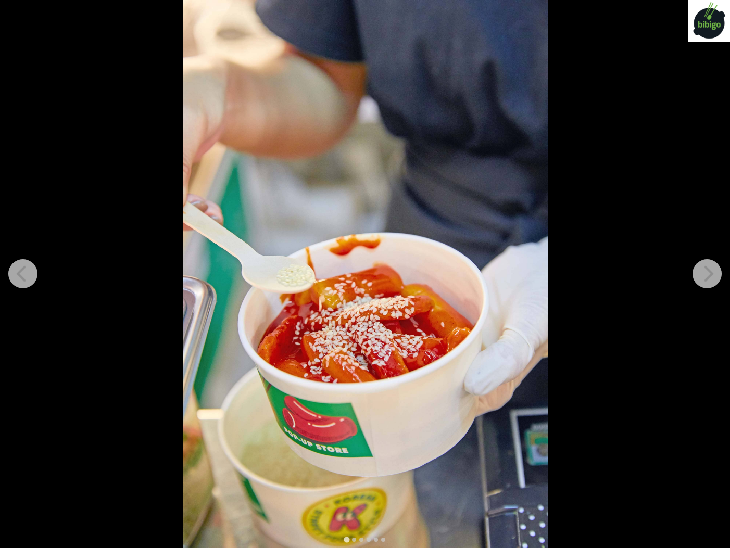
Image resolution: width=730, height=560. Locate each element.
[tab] (347, 539)
